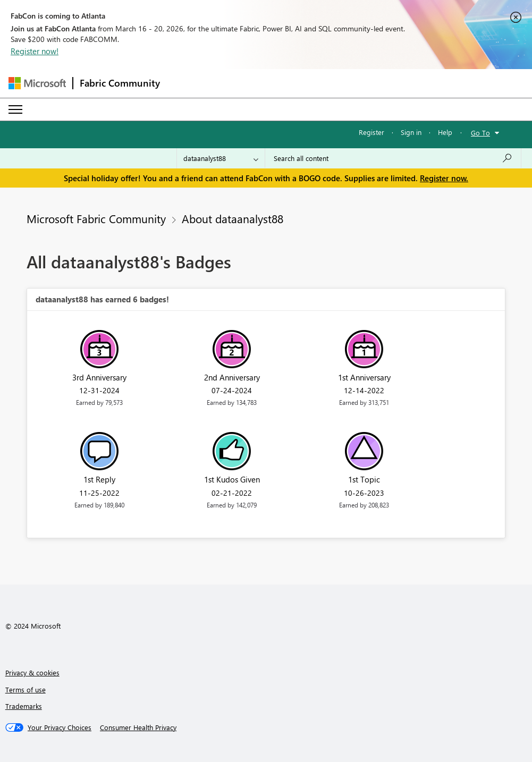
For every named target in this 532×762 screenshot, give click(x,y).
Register (371, 132)
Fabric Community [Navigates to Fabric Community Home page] (120, 83)
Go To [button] (480, 133)
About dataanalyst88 (233, 218)
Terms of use (26, 689)
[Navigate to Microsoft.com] (37, 83)
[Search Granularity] (221, 158)
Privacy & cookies (32, 672)
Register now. (444, 178)
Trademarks (24, 706)
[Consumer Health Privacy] (138, 727)
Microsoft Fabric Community (96, 218)
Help (445, 132)
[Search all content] (393, 158)
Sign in (411, 132)
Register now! (35, 51)
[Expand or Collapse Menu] (15, 109)
